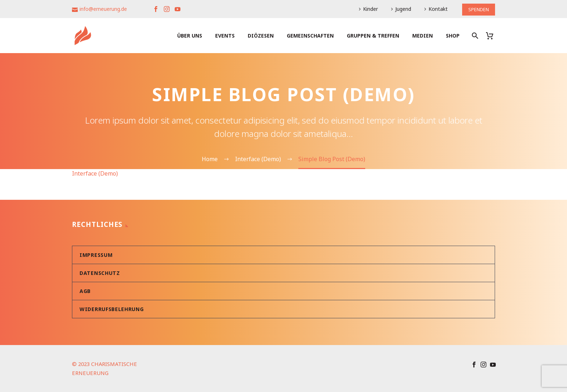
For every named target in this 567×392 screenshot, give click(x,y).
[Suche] (474, 36)
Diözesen (261, 36)
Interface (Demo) (95, 173)
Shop (453, 36)
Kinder (368, 9)
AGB (85, 291)
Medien (423, 36)
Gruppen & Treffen (373, 36)
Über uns (190, 36)
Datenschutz (100, 273)
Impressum (96, 255)
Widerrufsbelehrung (112, 309)
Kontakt (436, 9)
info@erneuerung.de (103, 9)
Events (225, 36)
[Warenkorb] (492, 36)
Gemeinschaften (310, 36)
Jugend (401, 9)
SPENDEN (477, 9)
